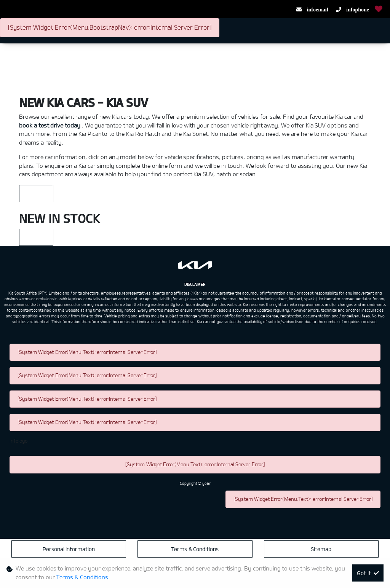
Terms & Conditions (195, 549)
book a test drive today (50, 125)
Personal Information (69, 549)
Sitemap (321, 549)
